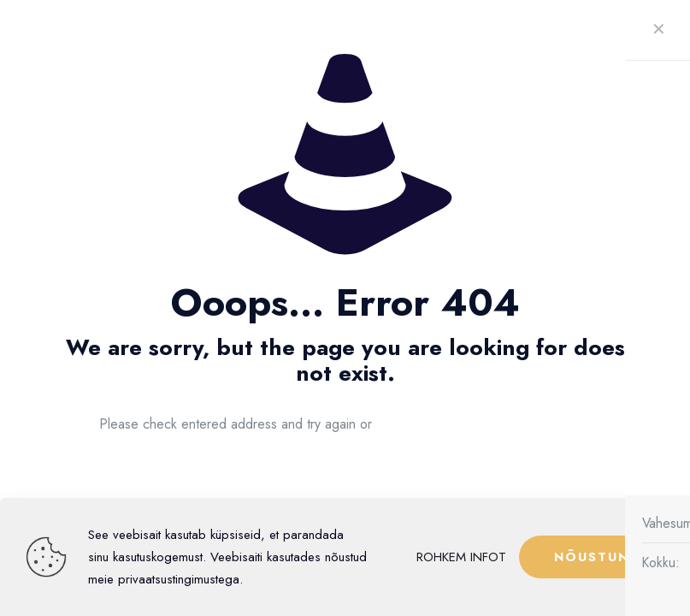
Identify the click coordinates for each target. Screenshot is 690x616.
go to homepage (492, 424)
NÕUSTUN (592, 557)
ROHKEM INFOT (461, 557)
